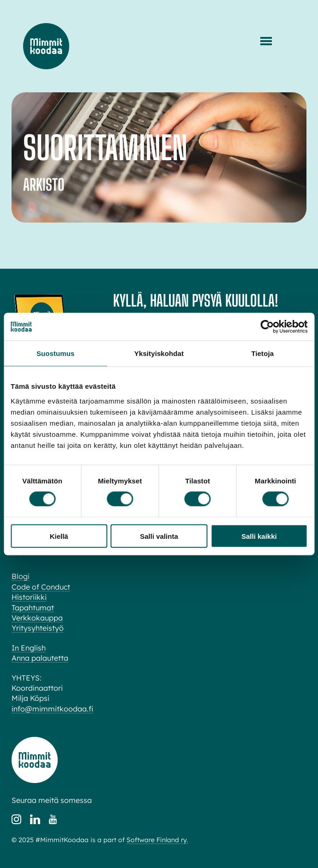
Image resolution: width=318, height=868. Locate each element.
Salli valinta (159, 536)
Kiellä (59, 536)
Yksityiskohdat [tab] (159, 353)
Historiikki (29, 597)
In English (29, 648)
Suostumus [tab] (56, 353)
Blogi (21, 576)
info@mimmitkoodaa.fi (52, 709)
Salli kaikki (259, 536)
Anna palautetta (40, 658)
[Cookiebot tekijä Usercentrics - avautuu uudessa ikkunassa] (267, 327)
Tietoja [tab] (262, 353)
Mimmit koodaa (46, 46)
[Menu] (266, 41)
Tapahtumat (33, 608)
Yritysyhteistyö (38, 628)
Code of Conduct (41, 587)
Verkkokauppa (37, 618)
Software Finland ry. (157, 840)
